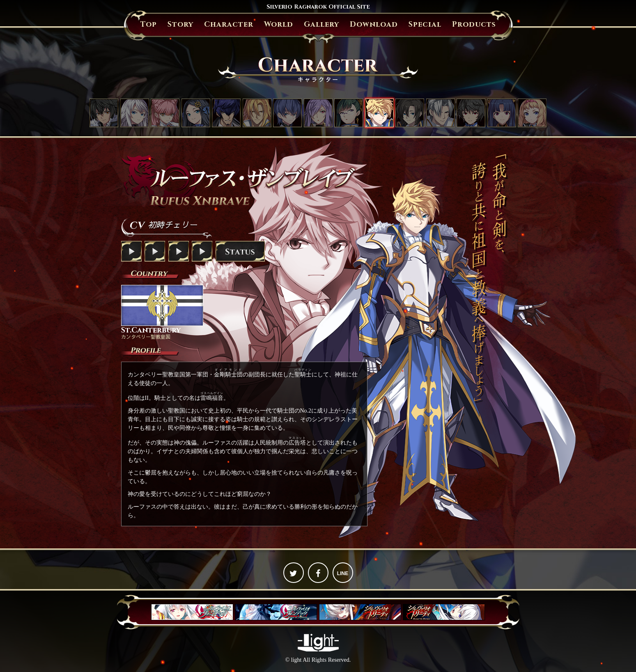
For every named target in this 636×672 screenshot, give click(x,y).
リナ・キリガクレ (502, 113)
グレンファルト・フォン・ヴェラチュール (257, 113)
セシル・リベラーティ (165, 113)
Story (180, 24)
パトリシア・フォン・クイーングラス (532, 113)
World (279, 24)
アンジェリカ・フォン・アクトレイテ (196, 113)
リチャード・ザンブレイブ (410, 113)
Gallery (321, 24)
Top (149, 24)
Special (425, 24)
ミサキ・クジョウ (135, 113)
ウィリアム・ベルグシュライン (441, 113)
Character (229, 24)
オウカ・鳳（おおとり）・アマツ (349, 113)
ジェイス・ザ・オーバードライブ (226, 113)
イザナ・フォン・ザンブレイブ (318, 113)
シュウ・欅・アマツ (471, 113)
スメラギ (287, 113)
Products (474, 24)
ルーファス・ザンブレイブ (379, 113)
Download (374, 24)
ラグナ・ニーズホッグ (104, 113)
